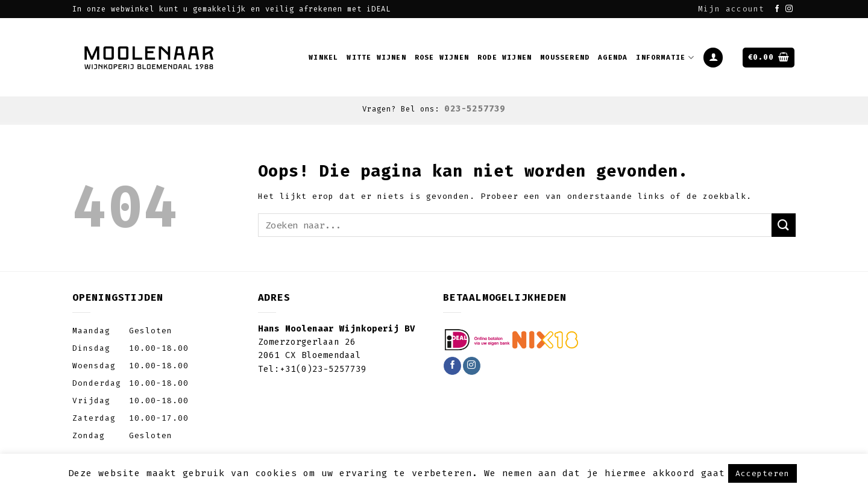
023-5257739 (475, 109)
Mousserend (565, 58)
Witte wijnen (376, 58)
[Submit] (784, 225)
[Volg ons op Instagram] (789, 9)
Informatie (665, 58)
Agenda (613, 58)
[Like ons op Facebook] (777, 9)
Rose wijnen (442, 58)
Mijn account (731, 9)
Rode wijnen (505, 58)
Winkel (323, 58)
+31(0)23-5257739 (323, 369)
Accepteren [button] (763, 473)
